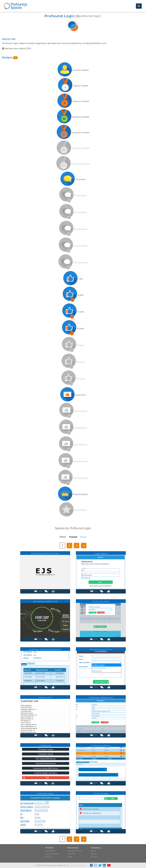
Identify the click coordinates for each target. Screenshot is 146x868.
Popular (73, 537)
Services (94, 854)
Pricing (48, 857)
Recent (83, 537)
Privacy (82, 865)
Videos (70, 857)
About (93, 851)
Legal (74, 865)
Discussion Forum (75, 851)
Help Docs (71, 854)
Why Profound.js (52, 854)
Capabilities (50, 851)
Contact (94, 857)
